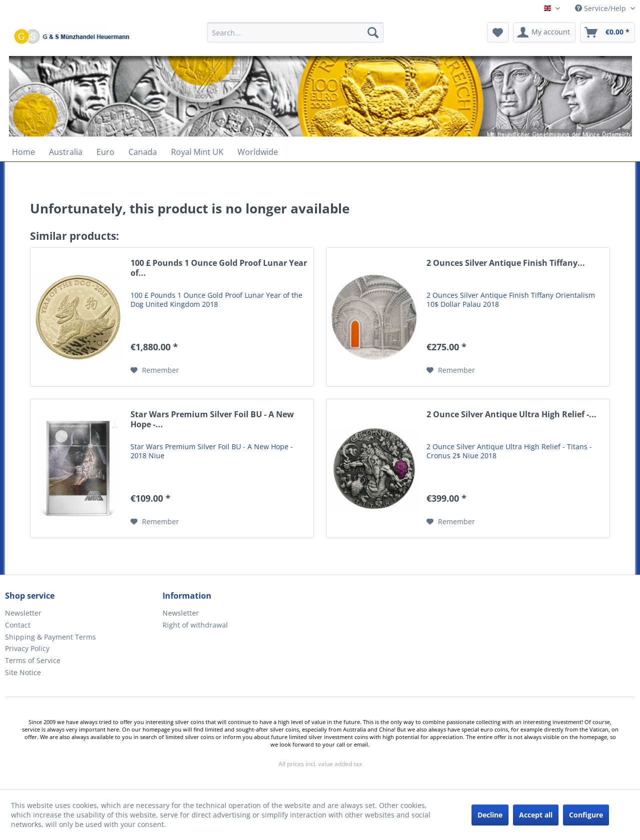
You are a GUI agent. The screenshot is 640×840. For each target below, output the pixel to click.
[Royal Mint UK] (197, 152)
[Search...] (295, 32)
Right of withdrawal (195, 625)
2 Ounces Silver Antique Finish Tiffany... (506, 263)
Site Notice (23, 672)
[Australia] (66, 152)
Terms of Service (33, 660)
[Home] (23, 152)
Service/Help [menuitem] (601, 8)
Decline (490, 815)
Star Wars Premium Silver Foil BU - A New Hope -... (212, 420)
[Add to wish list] (155, 370)
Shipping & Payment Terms (50, 637)
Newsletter (23, 613)
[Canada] (143, 152)
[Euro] (105, 152)
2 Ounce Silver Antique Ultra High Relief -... (511, 415)
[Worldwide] (258, 152)
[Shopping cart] (607, 32)
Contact (18, 625)
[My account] (544, 32)
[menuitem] (295, 37)
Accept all (536, 815)
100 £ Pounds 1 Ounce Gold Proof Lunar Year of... (219, 268)
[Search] (373, 32)
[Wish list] (498, 32)
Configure (586, 815)
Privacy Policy (27, 648)
